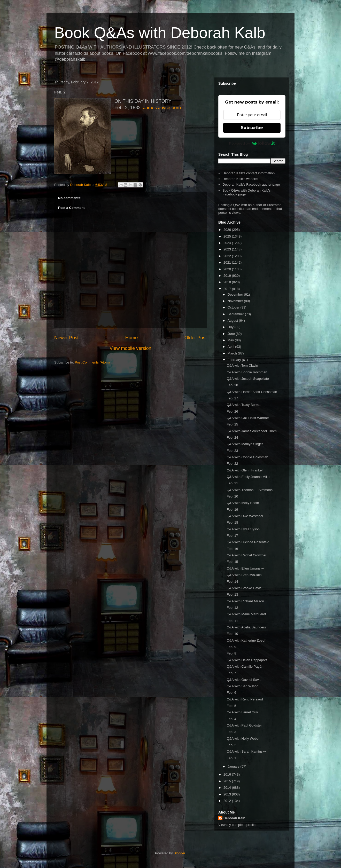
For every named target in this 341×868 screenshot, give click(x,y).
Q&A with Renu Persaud (245, 699)
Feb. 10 (232, 634)
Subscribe (252, 128)
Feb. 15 (232, 562)
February (235, 360)
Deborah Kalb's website (240, 179)
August (233, 321)
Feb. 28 (232, 385)
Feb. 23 (232, 451)
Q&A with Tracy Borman (244, 405)
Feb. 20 (232, 496)
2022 (228, 256)
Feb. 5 (231, 706)
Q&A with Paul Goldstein (245, 725)
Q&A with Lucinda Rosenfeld (248, 542)
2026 (228, 230)
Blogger (179, 853)
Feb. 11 (232, 621)
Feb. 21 (232, 483)
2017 (228, 289)
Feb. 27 (232, 398)
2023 (228, 249)
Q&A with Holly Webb (242, 739)
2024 (228, 243)
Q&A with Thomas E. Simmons (250, 490)
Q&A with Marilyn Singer (245, 444)
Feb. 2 (231, 745)
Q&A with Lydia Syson (243, 529)
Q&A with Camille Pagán (245, 666)
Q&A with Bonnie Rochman (247, 372)
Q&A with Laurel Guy (242, 712)
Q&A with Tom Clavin (242, 365)
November (236, 301)
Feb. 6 (231, 693)
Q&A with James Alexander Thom (251, 431)
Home (132, 338)
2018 (228, 282)
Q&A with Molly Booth (243, 503)
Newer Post (66, 338)
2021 (228, 262)
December (236, 294)
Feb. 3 (231, 732)
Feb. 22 (232, 464)
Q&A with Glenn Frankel (245, 470)
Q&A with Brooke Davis (244, 588)
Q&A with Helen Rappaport (247, 660)
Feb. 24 (232, 437)
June (232, 334)
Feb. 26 (232, 411)
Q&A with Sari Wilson (242, 686)
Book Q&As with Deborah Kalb (160, 33)
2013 (228, 794)
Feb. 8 (231, 653)
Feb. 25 (232, 424)
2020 (228, 269)
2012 (228, 801)
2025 (228, 236)
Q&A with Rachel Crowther (246, 555)
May (231, 340)
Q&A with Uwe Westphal (245, 516)
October (234, 307)
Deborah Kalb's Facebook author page (251, 184)
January (234, 766)
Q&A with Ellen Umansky (245, 568)
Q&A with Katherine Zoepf (246, 640)
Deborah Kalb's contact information (249, 173)
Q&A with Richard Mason (245, 601)
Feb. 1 (231, 758)
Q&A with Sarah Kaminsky (246, 751)
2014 (228, 788)
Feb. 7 (231, 673)
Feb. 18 (232, 522)
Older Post (196, 338)
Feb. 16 (232, 549)
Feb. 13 (232, 594)
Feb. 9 (231, 647)
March (233, 353)
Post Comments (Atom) (92, 362)
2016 (228, 774)
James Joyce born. (163, 108)
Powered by (252, 143)
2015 (228, 781)
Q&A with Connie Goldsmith (247, 457)
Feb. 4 (231, 719)
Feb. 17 (232, 536)
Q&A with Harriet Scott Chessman (252, 392)
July (231, 327)
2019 (228, 276)
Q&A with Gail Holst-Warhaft (248, 418)
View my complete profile (237, 825)
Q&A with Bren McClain (244, 575)
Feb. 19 (232, 510)
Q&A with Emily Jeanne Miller (249, 477)
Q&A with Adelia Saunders (246, 627)
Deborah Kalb (234, 818)
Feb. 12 (232, 608)
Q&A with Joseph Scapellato (248, 379)
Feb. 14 (232, 582)
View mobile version (130, 348)
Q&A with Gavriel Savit (243, 680)
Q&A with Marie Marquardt (246, 614)
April (231, 347)
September (236, 314)
